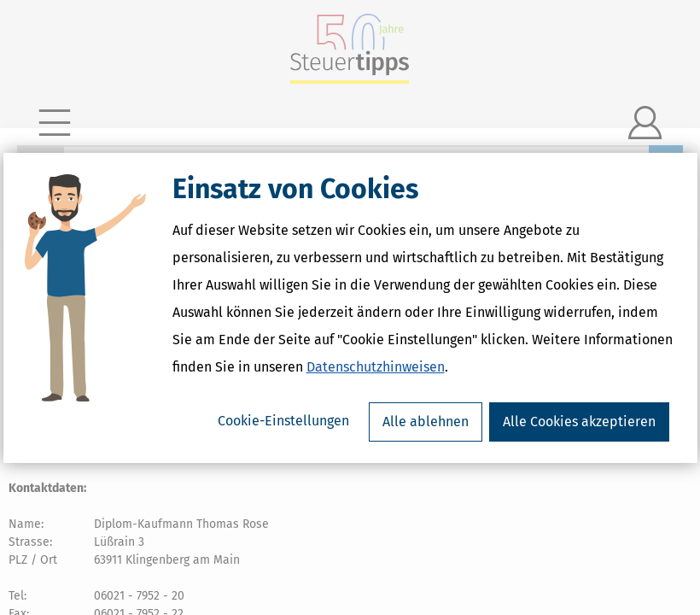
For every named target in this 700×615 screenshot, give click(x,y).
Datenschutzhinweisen (376, 367)
